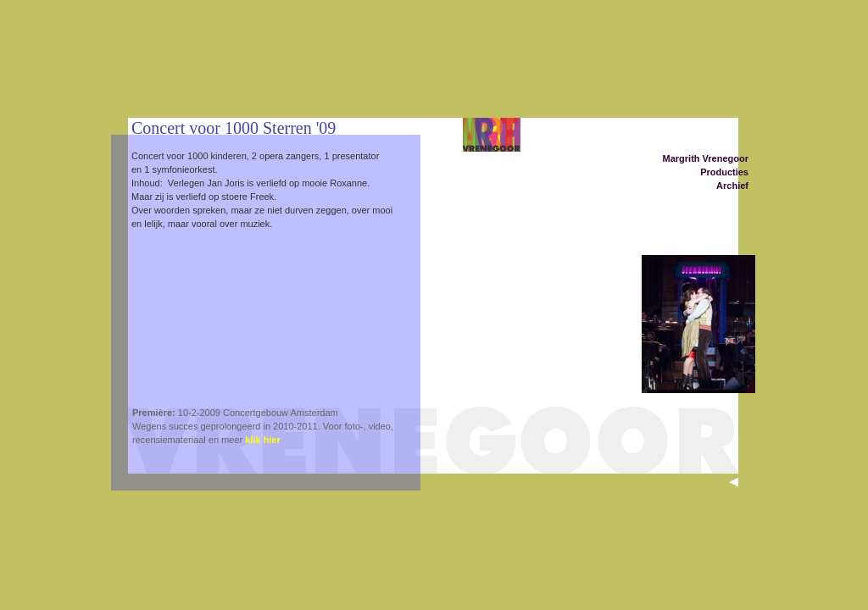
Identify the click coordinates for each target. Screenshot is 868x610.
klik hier (263, 440)
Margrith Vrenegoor (706, 158)
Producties (724, 172)
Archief (732, 186)
